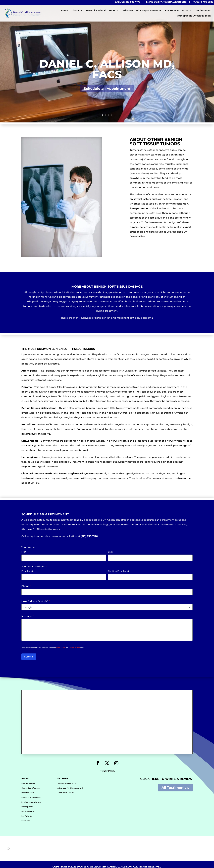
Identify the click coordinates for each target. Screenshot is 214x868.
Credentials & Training (31, 784)
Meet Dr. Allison (28, 779)
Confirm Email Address (121, 571)
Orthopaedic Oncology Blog (194, 16)
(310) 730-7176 (89, 536)
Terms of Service (74, 647)
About (75, 11)
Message (28, 616)
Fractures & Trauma (177, 11)
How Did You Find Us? (36, 601)
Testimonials (203, 11)
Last (110, 552)
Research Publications (31, 793)
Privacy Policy (61, 647)
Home (64, 11)
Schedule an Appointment (107, 94)
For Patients (26, 812)
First (24, 552)
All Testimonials (175, 783)
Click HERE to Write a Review (166, 775)
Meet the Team (28, 788)
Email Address (29, 571)
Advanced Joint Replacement (140, 11)
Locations (25, 816)
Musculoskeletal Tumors (101, 11)
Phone (26, 586)
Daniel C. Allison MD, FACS (107, 75)
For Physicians (28, 807)
